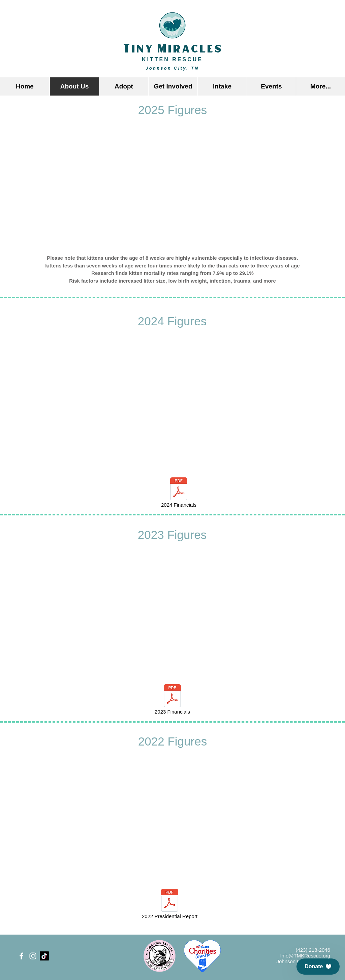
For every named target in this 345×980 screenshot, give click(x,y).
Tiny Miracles (173, 49)
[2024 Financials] (179, 493)
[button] (124, 86)
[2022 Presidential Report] (170, 905)
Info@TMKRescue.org (305, 956)
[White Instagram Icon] (33, 956)
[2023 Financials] (172, 700)
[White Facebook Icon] (21, 956)
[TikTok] (44, 956)
